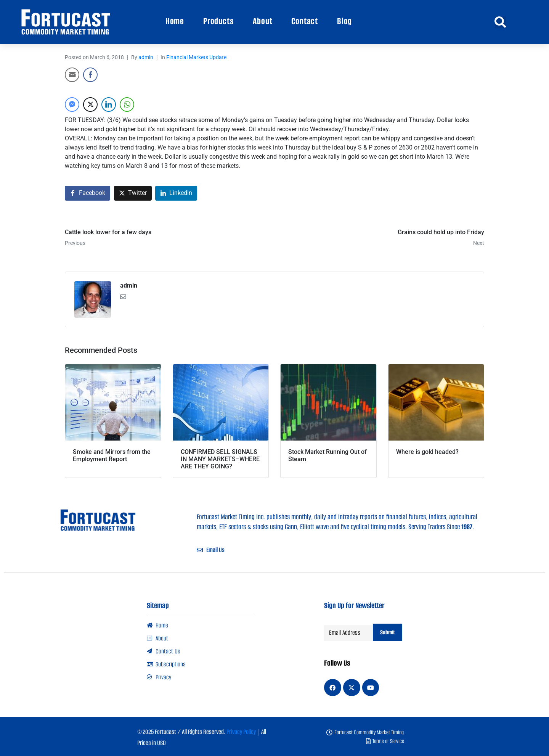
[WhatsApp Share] (127, 105)
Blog (344, 21)
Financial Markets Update (196, 57)
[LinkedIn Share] (109, 105)
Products (218, 21)
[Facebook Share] (90, 75)
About (262, 21)
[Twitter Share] (90, 105)
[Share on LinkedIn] (176, 193)
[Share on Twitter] (133, 193)
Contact (305, 21)
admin (146, 57)
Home (175, 21)
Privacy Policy (241, 731)
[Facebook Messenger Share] (72, 105)
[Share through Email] (72, 75)
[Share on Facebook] (87, 193)
